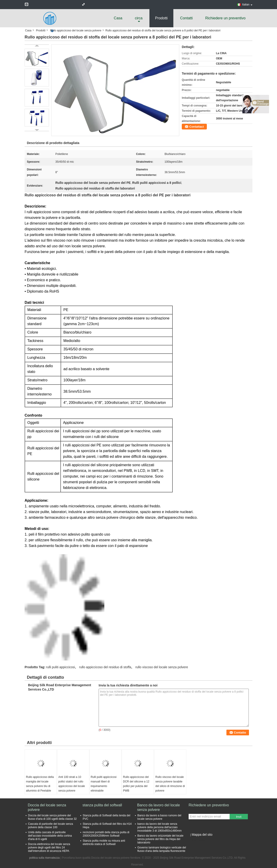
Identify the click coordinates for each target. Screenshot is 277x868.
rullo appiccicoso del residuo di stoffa (105, 667)
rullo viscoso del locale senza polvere (162, 667)
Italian (247, 5)
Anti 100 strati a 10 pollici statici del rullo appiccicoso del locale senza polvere (72, 784)
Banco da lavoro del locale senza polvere (159, 807)
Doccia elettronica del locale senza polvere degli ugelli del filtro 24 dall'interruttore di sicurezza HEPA (49, 848)
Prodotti (161, 18)
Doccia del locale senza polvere (47, 807)
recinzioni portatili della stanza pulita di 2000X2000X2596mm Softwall (106, 834)
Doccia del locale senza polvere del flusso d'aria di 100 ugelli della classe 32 (52, 817)
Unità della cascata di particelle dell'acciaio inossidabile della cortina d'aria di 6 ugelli (50, 836)
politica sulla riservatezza (44, 858)
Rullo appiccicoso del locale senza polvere (76, 30)
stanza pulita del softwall (102, 805)
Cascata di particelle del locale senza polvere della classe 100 (50, 826)
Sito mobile (197, 840)
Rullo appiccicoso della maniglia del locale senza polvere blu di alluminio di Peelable (40, 784)
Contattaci (197, 127)
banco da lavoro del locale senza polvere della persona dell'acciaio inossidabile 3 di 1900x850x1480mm (159, 827)
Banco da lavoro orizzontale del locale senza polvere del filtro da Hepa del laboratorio (160, 839)
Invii (239, 817)
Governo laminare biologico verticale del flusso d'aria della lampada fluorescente (162, 849)
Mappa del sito (202, 835)
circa (139, 18)
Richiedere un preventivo (225, 18)
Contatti (186, 18)
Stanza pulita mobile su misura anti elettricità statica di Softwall (104, 842)
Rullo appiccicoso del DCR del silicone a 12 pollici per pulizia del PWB (136, 784)
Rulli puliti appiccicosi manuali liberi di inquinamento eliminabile (104, 784)
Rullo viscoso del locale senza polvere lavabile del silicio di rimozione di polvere (170, 784)
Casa (118, 18)
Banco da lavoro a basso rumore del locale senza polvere (159, 817)
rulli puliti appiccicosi (60, 667)
